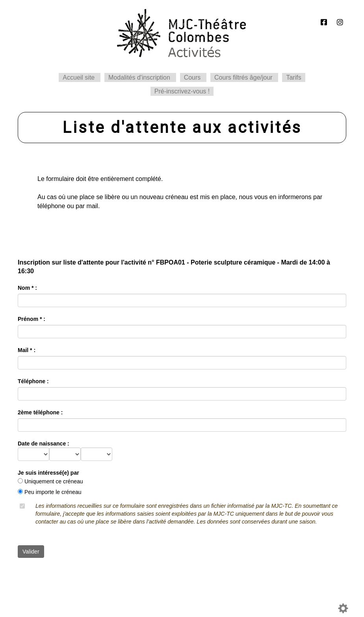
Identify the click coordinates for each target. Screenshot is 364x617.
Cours (192, 77)
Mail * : (27, 350)
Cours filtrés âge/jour (243, 77)
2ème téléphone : (40, 412)
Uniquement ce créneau (54, 481)
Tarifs (293, 77)
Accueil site (79, 77)
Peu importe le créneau (53, 492)
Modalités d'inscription (139, 77)
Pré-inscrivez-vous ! (182, 91)
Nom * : (27, 288)
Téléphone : (33, 381)
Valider (31, 552)
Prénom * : (32, 319)
